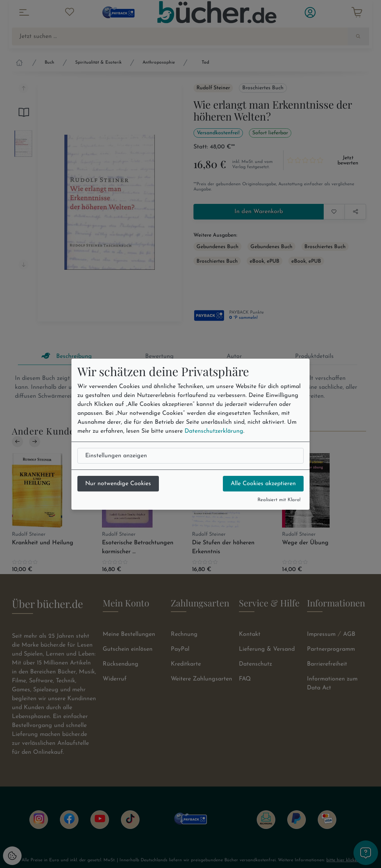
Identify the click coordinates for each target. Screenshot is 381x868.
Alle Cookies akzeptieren (263, 484)
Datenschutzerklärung (214, 431)
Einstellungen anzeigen (116, 456)
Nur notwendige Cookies (118, 484)
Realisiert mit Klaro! (279, 500)
